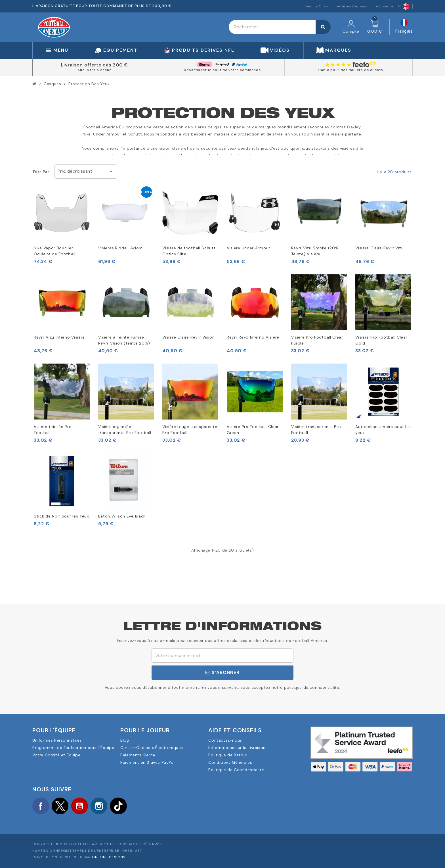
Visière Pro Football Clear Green (253, 430)
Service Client (317, 6)
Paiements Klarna (138, 755)
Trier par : (42, 172)
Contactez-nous (225, 740)
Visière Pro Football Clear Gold (381, 340)
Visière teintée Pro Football (53, 430)
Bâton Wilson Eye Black (122, 516)
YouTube (81, 806)
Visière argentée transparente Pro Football (125, 430)
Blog (125, 740)
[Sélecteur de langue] (404, 27)
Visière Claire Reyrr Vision (188, 337)
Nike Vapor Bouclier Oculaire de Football (55, 251)
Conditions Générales (230, 762)
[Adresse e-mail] (222, 656)
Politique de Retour (228, 755)
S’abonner (222, 672)
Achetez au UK (393, 6)
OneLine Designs (109, 857)
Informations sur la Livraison (237, 748)
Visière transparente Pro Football (316, 430)
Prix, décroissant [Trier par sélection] (75, 171)
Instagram (100, 806)
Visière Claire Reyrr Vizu (380, 248)
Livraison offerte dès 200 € (95, 65)
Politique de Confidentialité (236, 770)
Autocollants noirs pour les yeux (383, 430)
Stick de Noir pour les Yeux (61, 516)
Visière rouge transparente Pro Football (190, 430)
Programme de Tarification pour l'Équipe (73, 748)
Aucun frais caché (95, 70)
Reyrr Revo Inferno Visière (253, 337)
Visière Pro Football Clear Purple (317, 340)
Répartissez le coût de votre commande (222, 70)
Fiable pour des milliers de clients (350, 70)
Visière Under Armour (248, 248)
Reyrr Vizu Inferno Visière (59, 337)
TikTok (120, 806)
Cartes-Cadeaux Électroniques (152, 748)
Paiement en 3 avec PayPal (147, 762)
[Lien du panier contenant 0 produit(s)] (375, 27)
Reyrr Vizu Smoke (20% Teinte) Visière (315, 251)
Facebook (41, 806)
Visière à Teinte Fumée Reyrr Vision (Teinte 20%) (124, 340)
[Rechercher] (280, 27)
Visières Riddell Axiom (120, 248)
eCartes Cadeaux (353, 6)
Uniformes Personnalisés (57, 740)
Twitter (61, 806)
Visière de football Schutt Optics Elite (189, 251)
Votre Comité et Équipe (56, 755)
